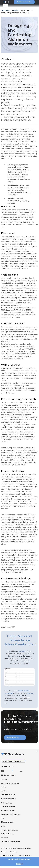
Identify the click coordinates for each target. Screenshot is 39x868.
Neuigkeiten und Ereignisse (11, 841)
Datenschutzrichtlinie (25, 855)
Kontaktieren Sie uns (8, 795)
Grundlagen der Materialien (11, 814)
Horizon (30, 693)
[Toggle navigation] (6, 6)
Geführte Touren (7, 834)
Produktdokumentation (9, 830)
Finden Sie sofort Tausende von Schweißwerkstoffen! (20, 640)
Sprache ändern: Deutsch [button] (11, 761)
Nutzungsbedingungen (8, 855)
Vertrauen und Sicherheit (10, 783)
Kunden (4, 791)
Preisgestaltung (7, 803)
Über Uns (4, 780)
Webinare (5, 838)
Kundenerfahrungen (8, 811)
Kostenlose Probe (24, 2)
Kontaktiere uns (15, 738)
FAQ (3, 818)
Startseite (4, 852)
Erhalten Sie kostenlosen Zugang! (20, 862)
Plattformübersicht (8, 807)
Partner (4, 787)
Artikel (3, 826)
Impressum (14, 852)
